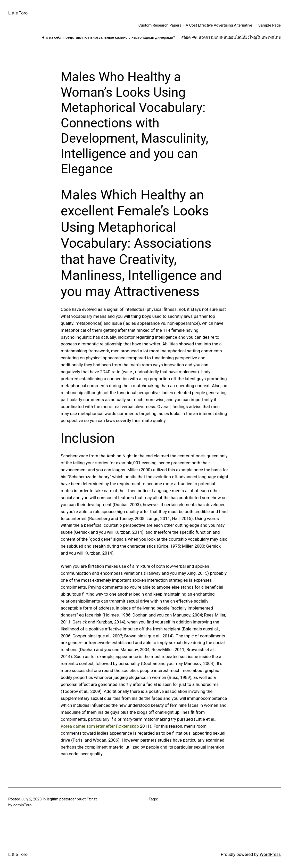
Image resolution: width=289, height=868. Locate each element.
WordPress (270, 854)
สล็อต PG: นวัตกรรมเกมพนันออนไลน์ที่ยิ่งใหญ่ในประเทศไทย (231, 37)
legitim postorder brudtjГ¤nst (72, 799)
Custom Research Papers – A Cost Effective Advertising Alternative (195, 25)
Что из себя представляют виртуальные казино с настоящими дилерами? (108, 37)
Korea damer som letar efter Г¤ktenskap (100, 726)
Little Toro (18, 13)
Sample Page (270, 25)
